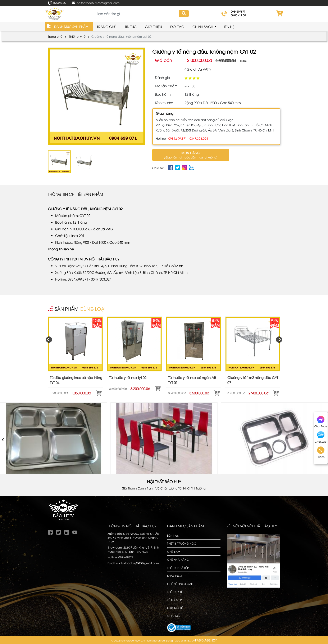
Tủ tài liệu (173, 616)
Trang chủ (107, 27)
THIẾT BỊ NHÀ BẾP (178, 568)
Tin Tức (131, 27)
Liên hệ (228, 27)
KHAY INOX (175, 576)
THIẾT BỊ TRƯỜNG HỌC (182, 543)
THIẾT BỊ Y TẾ (175, 592)
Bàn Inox (173, 535)
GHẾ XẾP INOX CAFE (181, 584)
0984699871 (60, 3)
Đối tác (177, 27)
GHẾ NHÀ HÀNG (178, 559)
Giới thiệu (153, 27)
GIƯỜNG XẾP (176, 608)
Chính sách (203, 27)
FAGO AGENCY (206, 640)
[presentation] (49, 340)
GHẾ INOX (174, 551)
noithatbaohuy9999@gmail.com (98, 3)
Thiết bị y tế (77, 36)
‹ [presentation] (3, 438)
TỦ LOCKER (174, 600)
